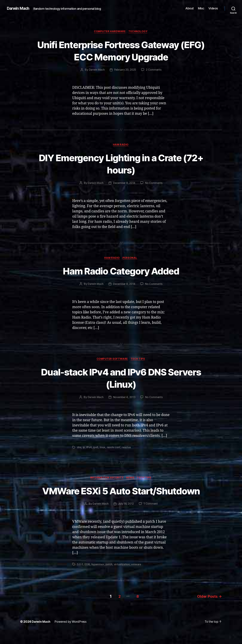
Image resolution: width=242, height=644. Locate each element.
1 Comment (151, 517)
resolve (126, 448)
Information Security (106, 479)
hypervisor (99, 578)
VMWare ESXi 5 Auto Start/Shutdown (121, 498)
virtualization (123, 578)
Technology (139, 32)
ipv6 (96, 448)
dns (79, 448)
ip (84, 448)
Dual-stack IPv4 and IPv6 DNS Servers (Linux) (121, 379)
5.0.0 (80, 578)
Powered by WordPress (71, 635)
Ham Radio (121, 145)
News (131, 479)
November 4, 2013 (124, 398)
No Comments (154, 184)
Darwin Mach (19, 8)
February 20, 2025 (125, 70)
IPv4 (89, 448)
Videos (213, 8)
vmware (137, 578)
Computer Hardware (110, 32)
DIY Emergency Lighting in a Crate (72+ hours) (121, 164)
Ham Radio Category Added (121, 272)
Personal (130, 259)
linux (103, 448)
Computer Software (112, 360)
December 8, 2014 (124, 184)
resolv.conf (114, 448)
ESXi (88, 578)
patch (110, 578)
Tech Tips (139, 360)
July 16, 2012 (126, 517)
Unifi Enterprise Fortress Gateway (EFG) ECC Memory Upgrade (121, 51)
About (190, 8)
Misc (201, 8)
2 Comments (154, 70)
